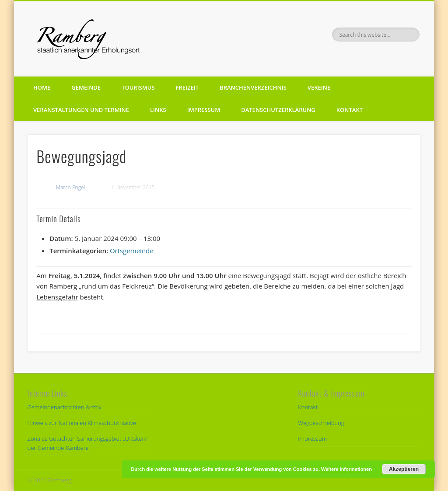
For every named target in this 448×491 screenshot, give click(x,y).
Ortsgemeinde (132, 251)
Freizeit (187, 87)
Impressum (204, 110)
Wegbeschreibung (321, 423)
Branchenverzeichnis (253, 87)
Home (42, 87)
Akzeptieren (404, 469)
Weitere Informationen (346, 469)
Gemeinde (86, 87)
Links (158, 110)
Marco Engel (71, 187)
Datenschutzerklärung (278, 110)
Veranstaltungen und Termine (81, 110)
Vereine (319, 87)
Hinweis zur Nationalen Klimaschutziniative (81, 423)
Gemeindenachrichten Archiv (64, 407)
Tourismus (138, 87)
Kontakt (350, 110)
